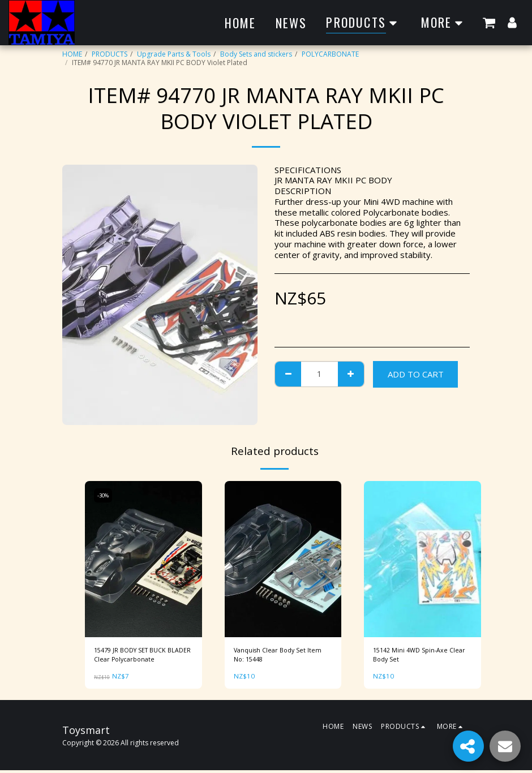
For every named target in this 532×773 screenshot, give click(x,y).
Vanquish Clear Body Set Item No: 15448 (281, 656)
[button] (489, 22)
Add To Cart (416, 374)
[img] (143, 559)
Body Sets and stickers (256, 54)
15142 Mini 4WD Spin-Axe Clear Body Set (413, 656)
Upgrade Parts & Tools (174, 54)
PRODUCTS (110, 54)
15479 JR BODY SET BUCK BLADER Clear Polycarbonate (140, 656)
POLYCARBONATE (330, 54)
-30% (104, 495)
